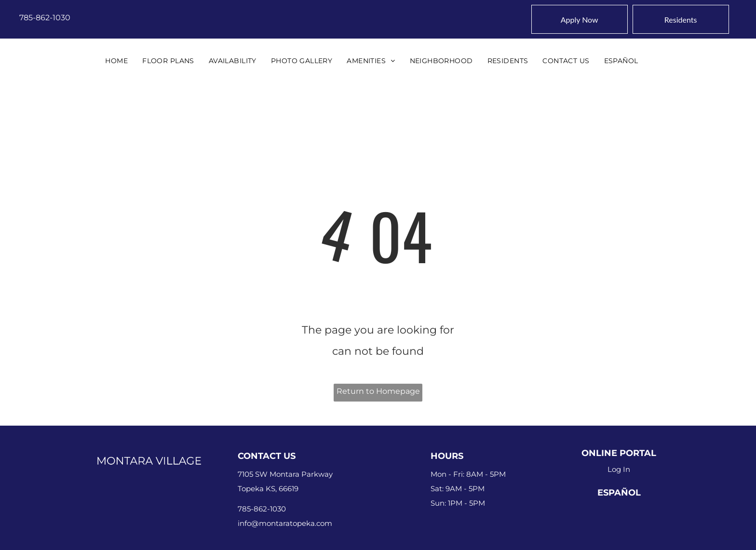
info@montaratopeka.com (285, 523)
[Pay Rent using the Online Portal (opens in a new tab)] (681, 19)
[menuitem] (116, 61)
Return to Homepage (378, 391)
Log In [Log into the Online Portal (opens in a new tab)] (619, 469)
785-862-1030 (45, 18)
